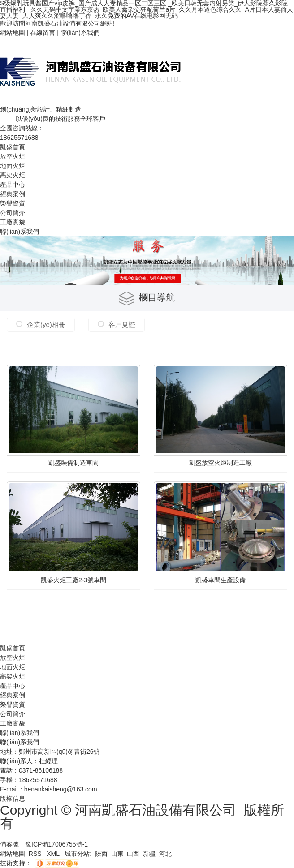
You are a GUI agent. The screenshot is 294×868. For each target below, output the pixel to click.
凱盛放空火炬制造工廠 (220, 463)
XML (54, 854)
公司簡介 (13, 213)
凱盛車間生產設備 (220, 580)
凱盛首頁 (13, 147)
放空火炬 (13, 156)
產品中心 (13, 185)
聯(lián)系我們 (80, 33)
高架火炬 (13, 175)
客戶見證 (122, 324)
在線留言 (43, 33)
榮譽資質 (13, 203)
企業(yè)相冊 (46, 324)
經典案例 (13, 194)
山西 (133, 854)
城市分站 (77, 854)
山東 (117, 854)
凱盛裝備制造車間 (73, 463)
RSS (36, 854)
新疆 (149, 854)
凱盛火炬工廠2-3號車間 (73, 580)
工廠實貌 (13, 222)
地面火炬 (13, 166)
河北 (165, 854)
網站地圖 (13, 33)
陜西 (101, 854)
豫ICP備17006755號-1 (56, 844)
